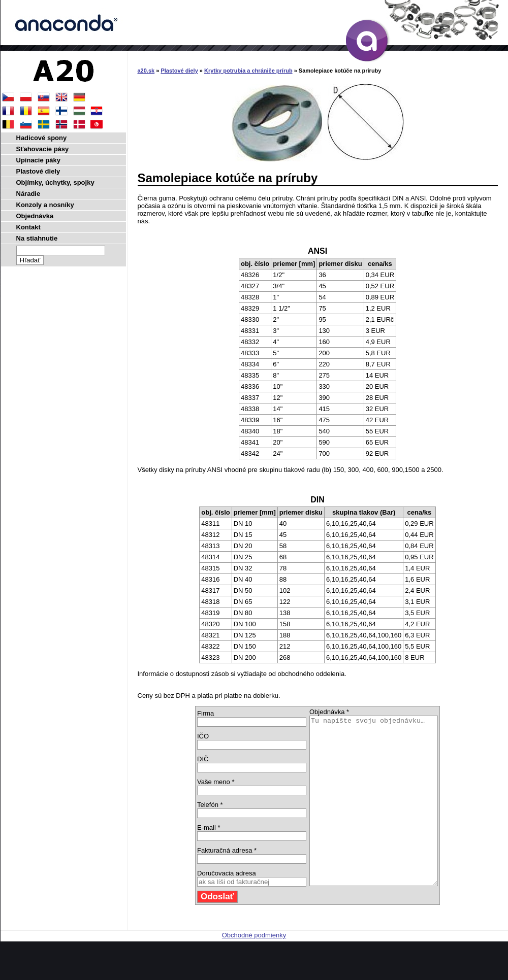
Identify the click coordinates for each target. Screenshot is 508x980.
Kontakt (28, 227)
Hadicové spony (42, 138)
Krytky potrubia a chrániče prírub (248, 71)
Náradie (28, 194)
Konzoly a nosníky (45, 205)
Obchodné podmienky (254, 969)
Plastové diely (179, 71)
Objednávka (35, 216)
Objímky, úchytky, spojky (55, 182)
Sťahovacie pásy (43, 149)
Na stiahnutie (37, 238)
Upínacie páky (38, 160)
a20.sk (146, 71)
